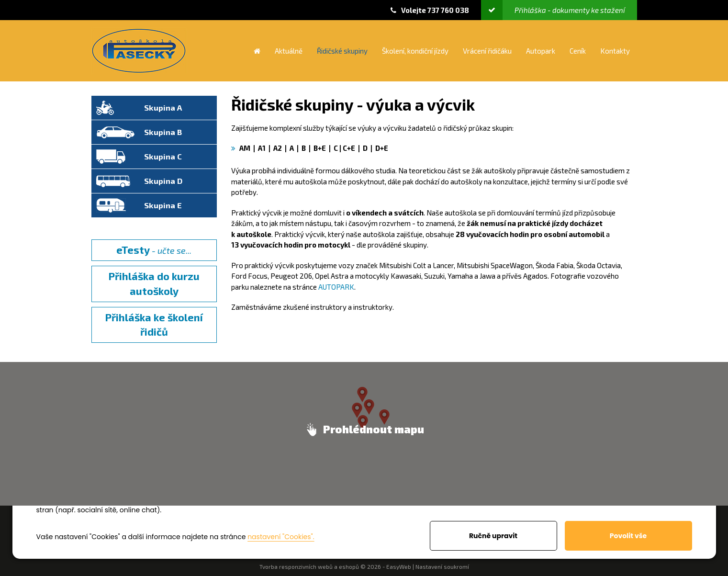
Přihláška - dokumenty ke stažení (553, 10)
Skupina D (163, 181)
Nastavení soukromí (442, 566)
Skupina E (163, 205)
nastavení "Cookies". (281, 537)
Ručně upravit (493, 536)
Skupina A (163, 107)
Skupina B (163, 132)
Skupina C (163, 156)
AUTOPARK (336, 287)
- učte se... (154, 249)
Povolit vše (628, 536)
